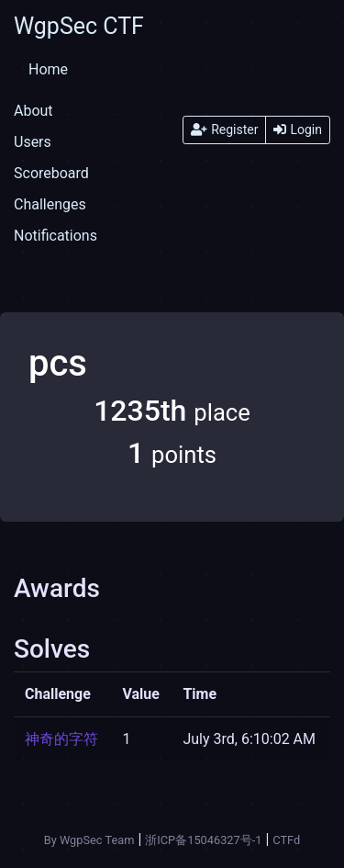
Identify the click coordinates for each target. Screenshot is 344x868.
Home (48, 69)
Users (33, 142)
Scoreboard (51, 173)
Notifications (55, 236)
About (33, 111)
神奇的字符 (61, 739)
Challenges (50, 204)
